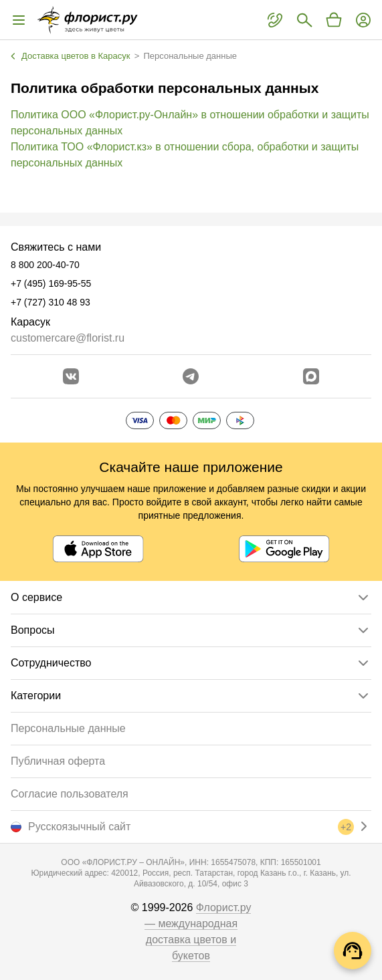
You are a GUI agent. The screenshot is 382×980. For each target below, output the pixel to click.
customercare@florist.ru (68, 338)
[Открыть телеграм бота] (191, 376)
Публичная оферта (58, 761)
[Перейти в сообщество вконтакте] (71, 376)
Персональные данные (68, 728)
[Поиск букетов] (304, 20)
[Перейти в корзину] (334, 20)
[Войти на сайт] (363, 20)
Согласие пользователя (70, 794)
